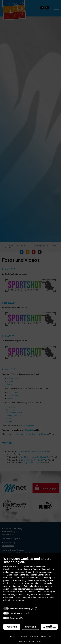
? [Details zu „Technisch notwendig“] (36, 608)
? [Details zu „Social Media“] (28, 613)
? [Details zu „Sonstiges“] (25, 618)
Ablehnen (12, 627)
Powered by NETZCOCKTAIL (30, 641)
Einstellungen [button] (46, 636)
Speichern (31, 627)
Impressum (14, 636)
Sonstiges (15, 618)
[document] (30, 581)
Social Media (16, 613)
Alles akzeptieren (49, 627)
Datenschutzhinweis (29, 636)
